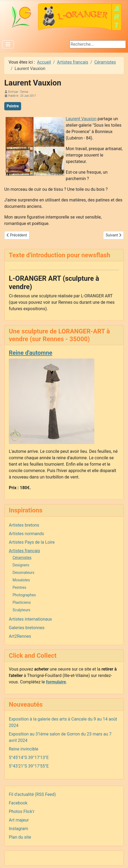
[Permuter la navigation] (8, 44)
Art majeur (19, 820)
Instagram (18, 829)
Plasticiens (22, 602)
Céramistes (22, 558)
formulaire (56, 682)
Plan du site (20, 837)
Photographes (24, 595)
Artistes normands (26, 534)
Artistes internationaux (30, 619)
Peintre (13, 106)
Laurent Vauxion (81, 119)
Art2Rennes (20, 636)
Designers (21, 565)
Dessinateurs (24, 573)
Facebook (18, 803)
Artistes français (24, 551)
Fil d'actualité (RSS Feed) (32, 794)
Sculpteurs (21, 610)
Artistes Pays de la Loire (32, 542)
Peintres (19, 587)
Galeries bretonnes (27, 628)
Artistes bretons (24, 525)
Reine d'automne (31, 353)
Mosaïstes (21, 580)
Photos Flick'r (22, 811)
